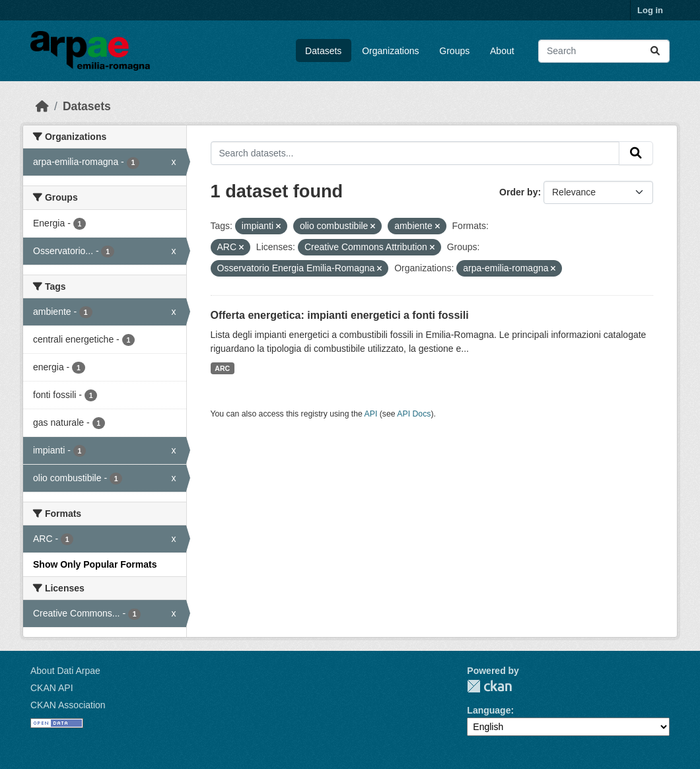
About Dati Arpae (65, 671)
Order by (518, 192)
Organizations (390, 51)
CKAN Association (68, 705)
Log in (650, 10)
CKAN (489, 686)
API (371, 414)
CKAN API (52, 688)
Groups (454, 51)
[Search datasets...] (604, 51)
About (502, 51)
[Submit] (655, 51)
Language (489, 710)
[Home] (42, 106)
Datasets (323, 51)
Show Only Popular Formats (95, 564)
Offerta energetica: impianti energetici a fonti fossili (340, 315)
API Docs (414, 414)
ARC (222, 368)
